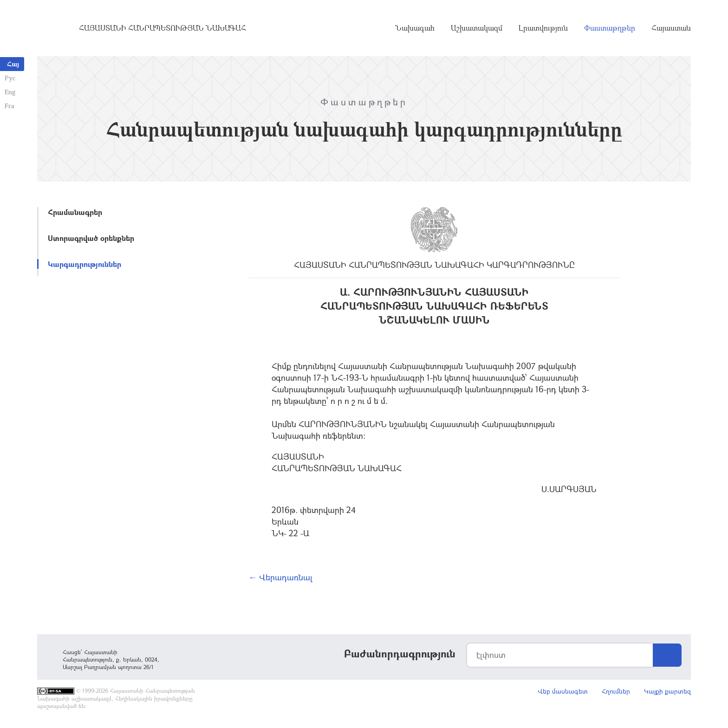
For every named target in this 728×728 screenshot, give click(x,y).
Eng (10, 92)
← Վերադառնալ (280, 577)
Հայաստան (671, 28)
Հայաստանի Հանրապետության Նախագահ (162, 28)
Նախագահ (415, 28)
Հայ (13, 64)
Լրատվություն (543, 28)
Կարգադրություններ (84, 264)
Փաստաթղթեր (610, 28)
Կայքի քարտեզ (667, 691)
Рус (10, 78)
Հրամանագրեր (75, 212)
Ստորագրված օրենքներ (91, 238)
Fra (10, 106)
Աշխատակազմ (477, 28)
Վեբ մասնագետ (563, 691)
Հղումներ (616, 691)
